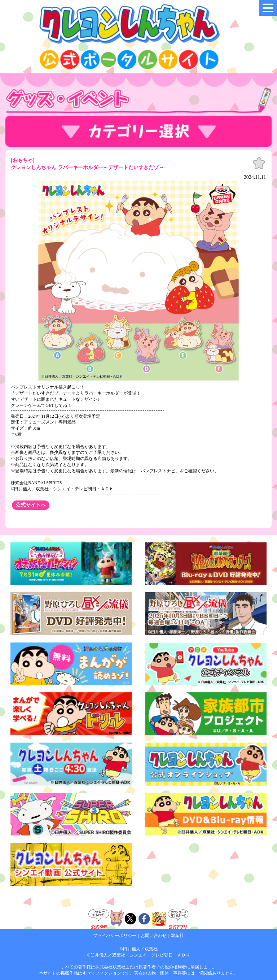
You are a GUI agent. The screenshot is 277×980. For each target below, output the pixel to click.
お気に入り (259, 163)
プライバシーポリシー (115, 936)
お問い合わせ (154, 936)
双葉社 (177, 936)
